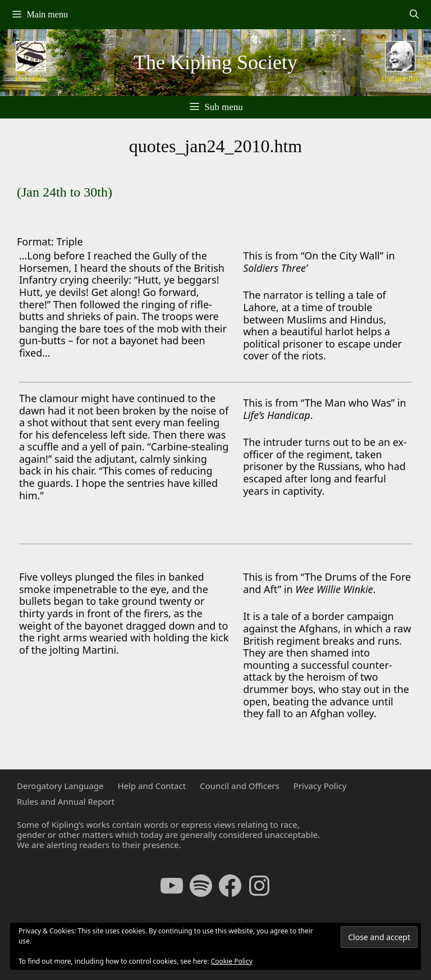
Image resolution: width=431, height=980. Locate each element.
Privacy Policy (320, 786)
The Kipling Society (215, 62)
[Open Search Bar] (414, 15)
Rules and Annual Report (66, 801)
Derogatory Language (60, 786)
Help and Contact (152, 786)
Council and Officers (240, 786)
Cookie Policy (232, 961)
